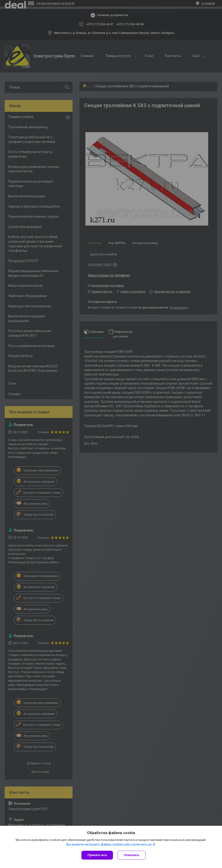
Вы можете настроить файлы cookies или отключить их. (109, 844)
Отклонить (132, 855)
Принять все (97, 855)
